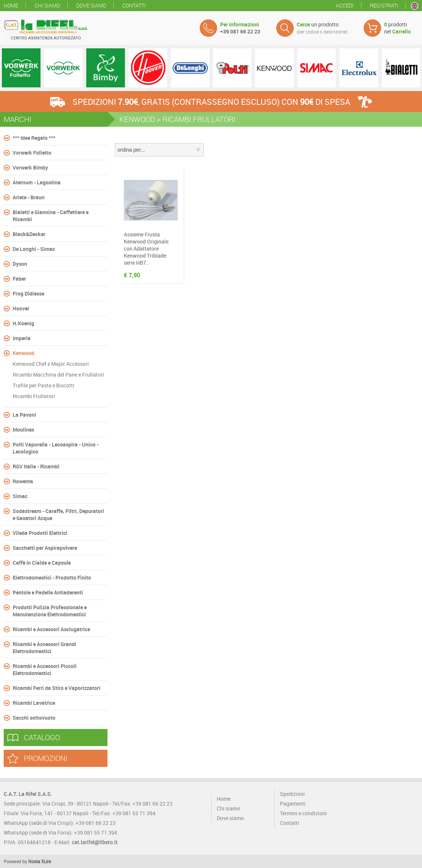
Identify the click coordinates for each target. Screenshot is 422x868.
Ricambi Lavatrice (34, 703)
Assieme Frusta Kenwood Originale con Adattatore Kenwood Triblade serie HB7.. (146, 249)
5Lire (46, 861)
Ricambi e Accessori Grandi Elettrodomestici (44, 648)
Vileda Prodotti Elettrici (40, 533)
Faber (19, 279)
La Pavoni (24, 415)
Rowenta (23, 481)
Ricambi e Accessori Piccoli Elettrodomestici (45, 669)
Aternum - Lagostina (37, 182)
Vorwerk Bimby (30, 167)
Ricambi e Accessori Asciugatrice (51, 629)
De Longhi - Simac (34, 249)
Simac (20, 496)
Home (11, 5)
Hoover (21, 308)
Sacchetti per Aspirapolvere (45, 548)
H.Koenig (23, 323)
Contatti (134, 5)
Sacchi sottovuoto (34, 718)
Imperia (22, 338)
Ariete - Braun (29, 197)
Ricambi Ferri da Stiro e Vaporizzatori (57, 688)
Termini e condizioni (303, 813)
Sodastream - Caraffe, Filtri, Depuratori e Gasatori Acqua (58, 514)
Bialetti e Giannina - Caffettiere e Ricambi (51, 216)
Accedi (345, 5)
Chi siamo (47, 5)
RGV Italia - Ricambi (36, 466)
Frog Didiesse (28, 293)
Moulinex (23, 430)
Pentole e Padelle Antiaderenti (48, 592)
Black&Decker (29, 234)
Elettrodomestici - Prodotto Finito (52, 577)
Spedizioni (292, 794)
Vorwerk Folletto (32, 153)
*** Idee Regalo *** (34, 138)
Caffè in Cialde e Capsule (42, 563)
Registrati (384, 5)
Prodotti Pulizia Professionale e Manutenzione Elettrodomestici (50, 611)
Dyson (20, 264)
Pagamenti (293, 804)
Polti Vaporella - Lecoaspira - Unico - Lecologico (56, 448)
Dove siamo (91, 5)
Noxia (34, 861)
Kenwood (23, 353)
